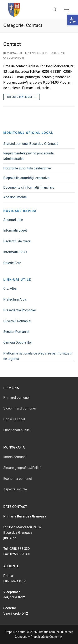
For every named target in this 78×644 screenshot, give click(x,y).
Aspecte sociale (15, 489)
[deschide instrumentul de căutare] (54, 9)
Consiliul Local (14, 419)
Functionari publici (17, 430)
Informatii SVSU (15, 252)
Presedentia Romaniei (20, 310)
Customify (56, 637)
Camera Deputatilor (18, 343)
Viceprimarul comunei (20, 408)
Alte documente (15, 197)
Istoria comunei (15, 457)
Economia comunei (18, 479)
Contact (12, 44)
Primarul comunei (16, 398)
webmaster (13, 53)
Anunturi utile (13, 220)
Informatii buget (15, 230)
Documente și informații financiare (29, 187)
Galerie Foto (12, 263)
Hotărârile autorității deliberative (27, 168)
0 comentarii (14, 58)
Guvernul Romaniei (17, 321)
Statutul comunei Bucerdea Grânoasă (31, 144)
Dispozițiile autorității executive (26, 178)
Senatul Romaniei (16, 332)
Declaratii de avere (17, 241)
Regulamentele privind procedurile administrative (28, 156)
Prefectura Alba (15, 299)
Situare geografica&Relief (22, 468)
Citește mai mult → (22, 97)
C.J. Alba (10, 289)
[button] (73, 20)
